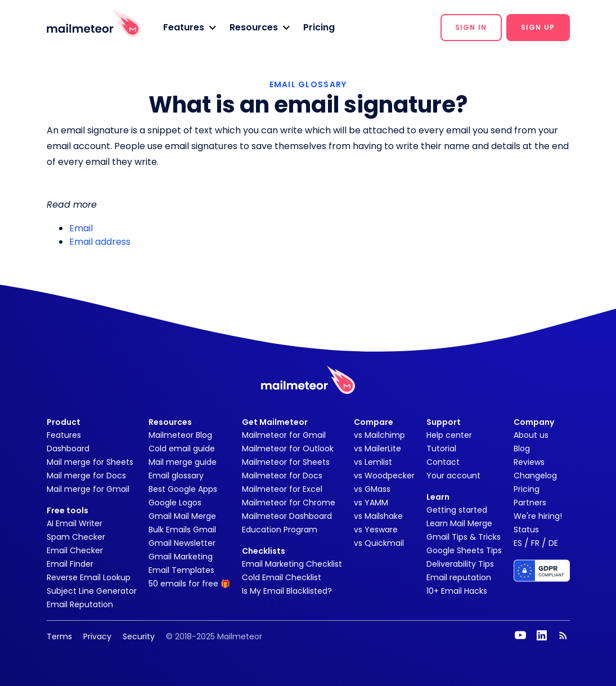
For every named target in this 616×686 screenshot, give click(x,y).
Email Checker (75, 550)
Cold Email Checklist (282, 577)
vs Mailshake (378, 516)
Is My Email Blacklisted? (287, 591)
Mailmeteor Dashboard (287, 516)
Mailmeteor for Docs (282, 476)
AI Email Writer (75, 523)
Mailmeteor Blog (180, 435)
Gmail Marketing (181, 557)
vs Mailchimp (379, 435)
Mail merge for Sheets (90, 462)
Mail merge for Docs (86, 476)
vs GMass (372, 489)
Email (81, 228)
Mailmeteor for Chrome (289, 503)
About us (531, 435)
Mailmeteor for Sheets (286, 462)
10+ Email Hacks (457, 591)
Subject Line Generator (92, 591)
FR (535, 543)
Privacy (97, 636)
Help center (449, 435)
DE (553, 543)
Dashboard (68, 449)
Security (139, 636)
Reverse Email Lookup (89, 577)
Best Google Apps (183, 489)
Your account (453, 476)
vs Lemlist (373, 462)
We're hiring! (538, 516)
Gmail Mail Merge (182, 516)
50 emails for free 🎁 (189, 584)
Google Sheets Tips (464, 550)
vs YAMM (371, 503)
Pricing (319, 27)
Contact (443, 462)
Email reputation (459, 577)
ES (518, 543)
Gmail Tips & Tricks (464, 537)
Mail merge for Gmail (88, 489)
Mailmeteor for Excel (282, 489)
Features (64, 435)
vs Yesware (376, 530)
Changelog (535, 476)
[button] (190, 28)
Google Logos (175, 503)
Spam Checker (76, 537)
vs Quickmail (379, 543)
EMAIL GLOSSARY (308, 84)
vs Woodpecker (384, 476)
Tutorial (441, 449)
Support (444, 422)
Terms (59, 636)
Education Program (280, 530)
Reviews (529, 462)
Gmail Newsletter (182, 543)
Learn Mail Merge (459, 523)
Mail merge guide (183, 462)
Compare (374, 422)
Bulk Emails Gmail (182, 530)
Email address (100, 242)
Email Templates (181, 570)
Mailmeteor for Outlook (288, 449)
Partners (530, 503)
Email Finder (70, 564)
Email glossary (176, 476)
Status (526, 530)
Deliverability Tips (460, 564)
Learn (438, 497)
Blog (522, 449)
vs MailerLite (377, 449)
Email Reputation (80, 604)
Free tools (68, 510)
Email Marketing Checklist (292, 564)
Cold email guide (182, 449)
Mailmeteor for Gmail (284, 435)
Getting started (457, 510)
